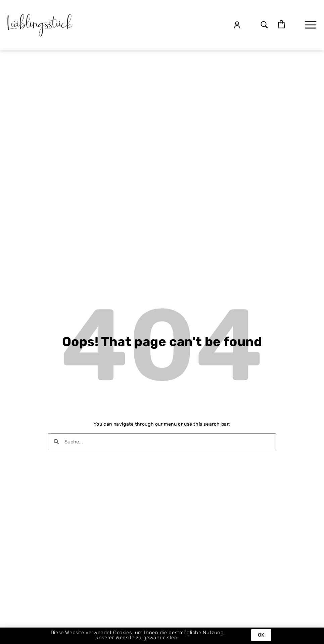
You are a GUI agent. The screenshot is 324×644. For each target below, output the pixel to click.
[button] (264, 25)
